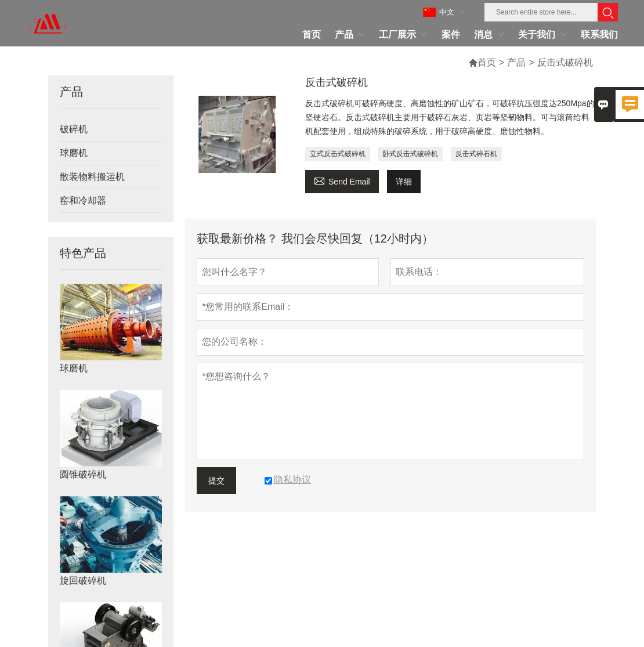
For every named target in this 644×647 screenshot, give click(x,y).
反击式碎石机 (476, 154)
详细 (404, 182)
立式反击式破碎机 (338, 154)
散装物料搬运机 (92, 177)
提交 (216, 480)
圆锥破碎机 (83, 474)
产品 (516, 62)
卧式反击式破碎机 (410, 154)
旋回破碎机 (83, 581)
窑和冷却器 (83, 200)
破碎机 (74, 129)
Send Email (342, 180)
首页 (487, 62)
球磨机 (74, 153)
